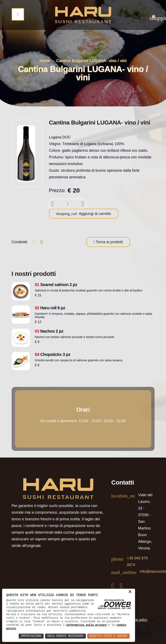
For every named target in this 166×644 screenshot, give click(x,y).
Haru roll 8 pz (50, 308)
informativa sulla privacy (87, 625)
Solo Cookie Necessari (65, 636)
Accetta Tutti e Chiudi (108, 636)
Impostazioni (31, 636)
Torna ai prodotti (109, 242)
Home (45, 61)
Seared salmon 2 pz (56, 285)
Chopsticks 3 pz (53, 354)
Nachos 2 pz (49, 331)
